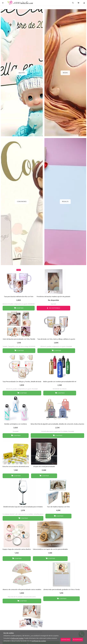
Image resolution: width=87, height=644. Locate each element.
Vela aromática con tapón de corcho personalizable (50, 549)
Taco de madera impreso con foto (58, 507)
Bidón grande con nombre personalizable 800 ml (60, 382)
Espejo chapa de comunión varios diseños (17, 549)
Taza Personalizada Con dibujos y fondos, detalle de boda (22, 382)
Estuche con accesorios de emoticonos (16, 467)
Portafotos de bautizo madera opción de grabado (53, 297)
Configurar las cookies (39, 641)
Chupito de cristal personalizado (44, 467)
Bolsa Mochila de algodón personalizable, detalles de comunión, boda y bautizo (57, 424)
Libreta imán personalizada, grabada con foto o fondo (62, 590)
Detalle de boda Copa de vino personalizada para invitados (23, 507)
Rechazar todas (78, 640)
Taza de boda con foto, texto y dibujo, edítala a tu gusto (56, 339)
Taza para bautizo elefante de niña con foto (19, 297)
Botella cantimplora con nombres (16, 424)
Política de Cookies (17, 638)
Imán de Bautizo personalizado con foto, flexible (19, 339)
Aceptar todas (66, 640)
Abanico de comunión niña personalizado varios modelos (22, 590)
